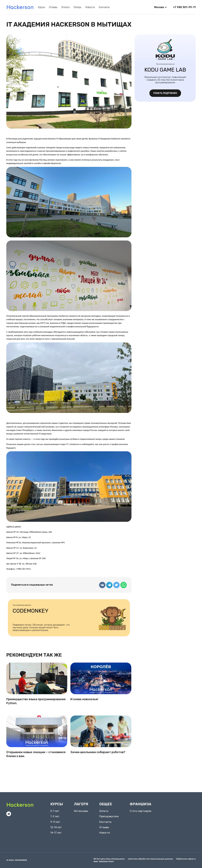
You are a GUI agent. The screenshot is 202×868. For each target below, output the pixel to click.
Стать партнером (141, 811)
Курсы (42, 7)
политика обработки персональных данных (150, 859)
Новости (90, 7)
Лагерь (77, 7)
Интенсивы (81, 811)
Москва (159, 7)
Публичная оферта (186, 859)
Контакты (104, 7)
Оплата (65, 7)
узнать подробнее (165, 93)
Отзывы (53, 7)
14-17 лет (56, 833)
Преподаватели (109, 816)
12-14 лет (56, 827)
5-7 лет (55, 811)
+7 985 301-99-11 (184, 7)
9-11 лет (55, 822)
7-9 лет (55, 816)
